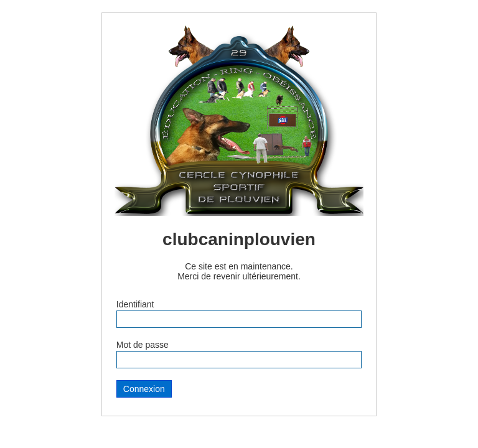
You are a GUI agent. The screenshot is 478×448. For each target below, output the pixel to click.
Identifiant (135, 304)
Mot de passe (143, 345)
